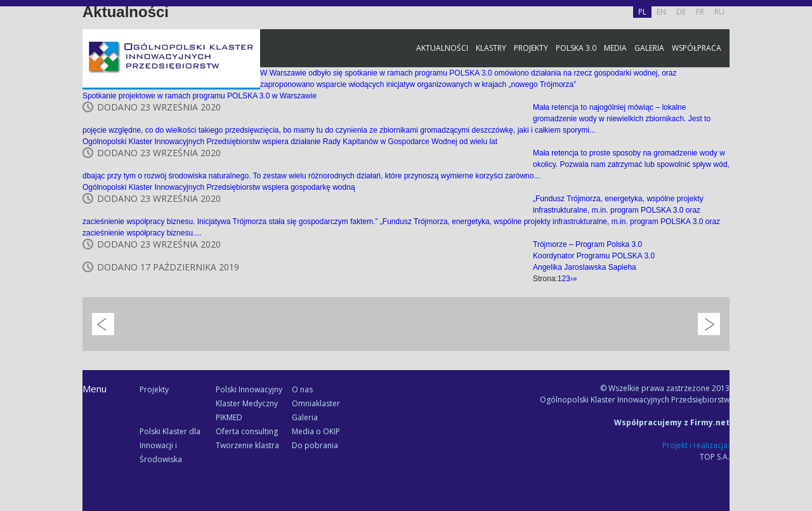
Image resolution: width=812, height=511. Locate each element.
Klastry (491, 48)
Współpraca (697, 48)
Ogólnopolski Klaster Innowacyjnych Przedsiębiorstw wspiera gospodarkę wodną (219, 187)
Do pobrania (315, 445)
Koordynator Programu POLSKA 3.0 (594, 256)
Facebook (799, 141)
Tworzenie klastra (247, 445)
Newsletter (799, 236)
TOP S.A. (715, 457)
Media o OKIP (316, 431)
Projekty (531, 48)
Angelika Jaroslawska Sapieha (585, 267)
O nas (302, 389)
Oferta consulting (247, 431)
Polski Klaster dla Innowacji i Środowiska (170, 445)
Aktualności (442, 48)
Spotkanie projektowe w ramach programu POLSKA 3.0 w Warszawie (200, 96)
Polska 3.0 (576, 48)
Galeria (649, 48)
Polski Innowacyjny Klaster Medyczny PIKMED (249, 403)
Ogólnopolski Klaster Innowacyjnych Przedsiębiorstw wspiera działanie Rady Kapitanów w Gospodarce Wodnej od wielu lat (290, 142)
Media (615, 48)
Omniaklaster (316, 403)
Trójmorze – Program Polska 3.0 (587, 244)
